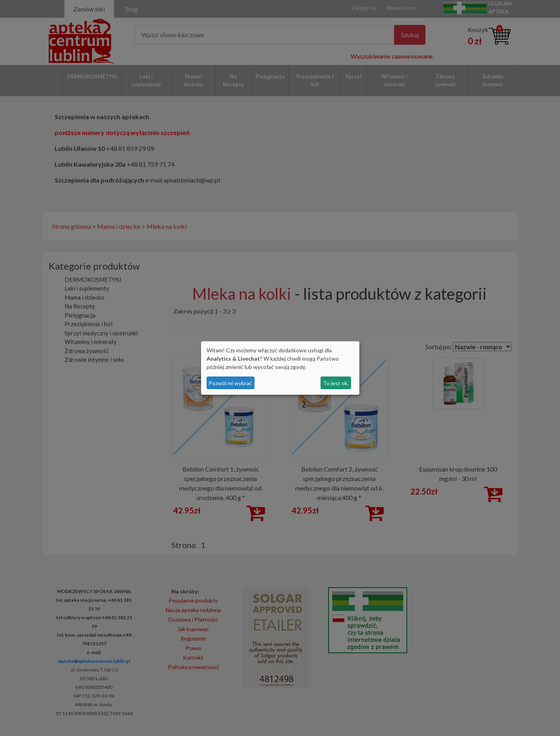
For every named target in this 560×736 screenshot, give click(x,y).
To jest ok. (336, 383)
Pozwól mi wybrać (230, 383)
